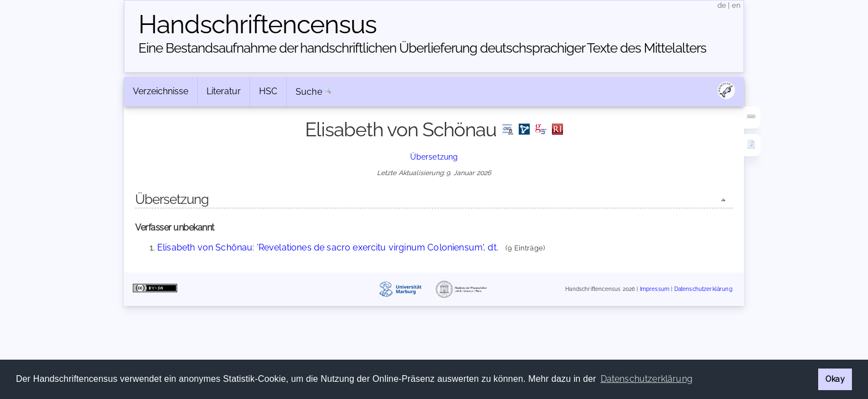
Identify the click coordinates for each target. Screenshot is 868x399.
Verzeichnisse (161, 91)
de (722, 5)
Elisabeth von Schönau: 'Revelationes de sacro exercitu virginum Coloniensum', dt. (328, 247)
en (736, 5)
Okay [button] (835, 379)
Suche (309, 92)
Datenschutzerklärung (703, 290)
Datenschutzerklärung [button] (647, 379)
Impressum (655, 290)
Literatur (224, 91)
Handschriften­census (257, 24)
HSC (268, 91)
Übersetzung (434, 157)
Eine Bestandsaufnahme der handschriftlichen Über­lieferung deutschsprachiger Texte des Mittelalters (422, 48)
